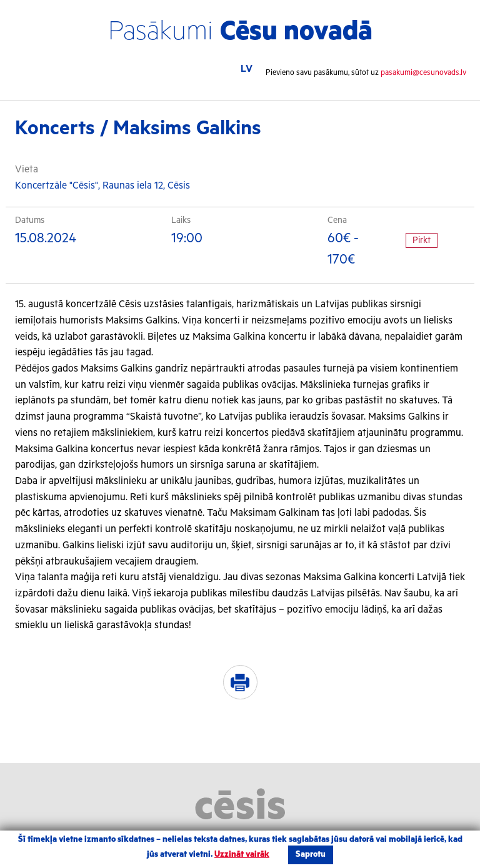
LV (247, 69)
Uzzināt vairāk (242, 855)
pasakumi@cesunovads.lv (423, 73)
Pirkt (422, 240)
